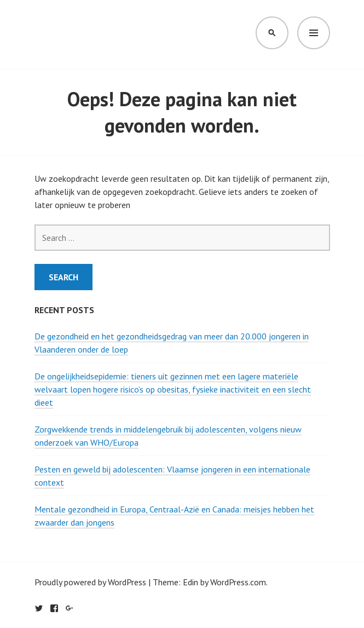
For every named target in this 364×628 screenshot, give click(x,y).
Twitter (39, 608)
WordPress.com (238, 582)
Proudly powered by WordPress (90, 582)
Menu (314, 33)
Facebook (54, 608)
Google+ (70, 608)
